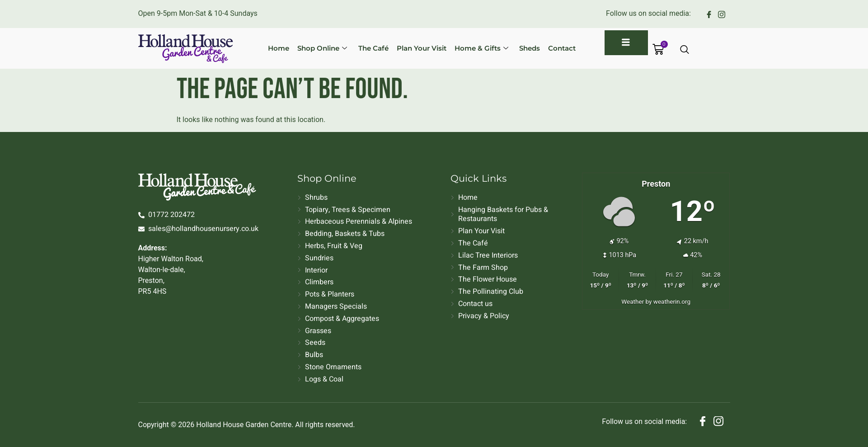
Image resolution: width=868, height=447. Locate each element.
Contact (556, 48)
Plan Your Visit (419, 48)
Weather (633, 301)
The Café (372, 48)
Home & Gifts (478, 48)
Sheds (525, 48)
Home (279, 48)
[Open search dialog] (685, 50)
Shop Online (322, 48)
